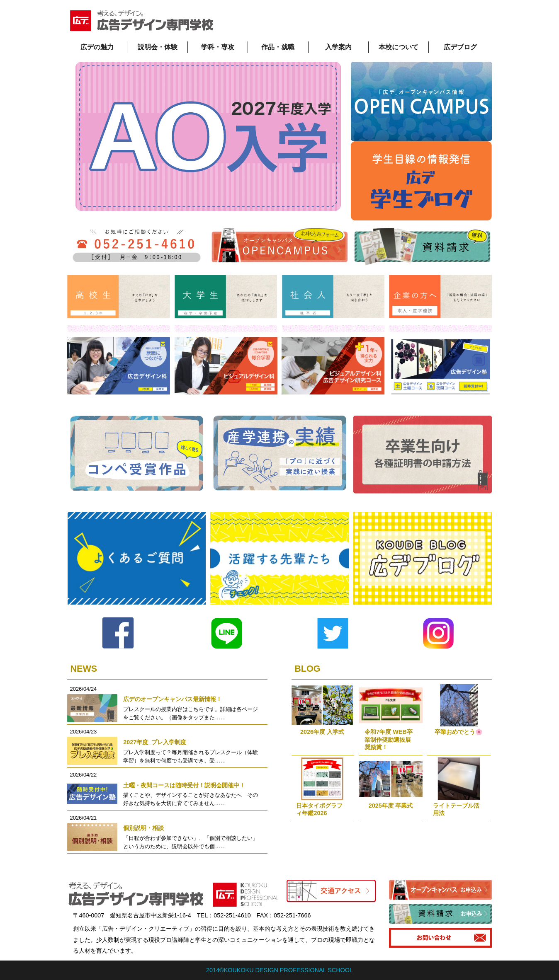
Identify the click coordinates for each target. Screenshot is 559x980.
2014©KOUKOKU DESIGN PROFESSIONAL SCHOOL (279, 970)
